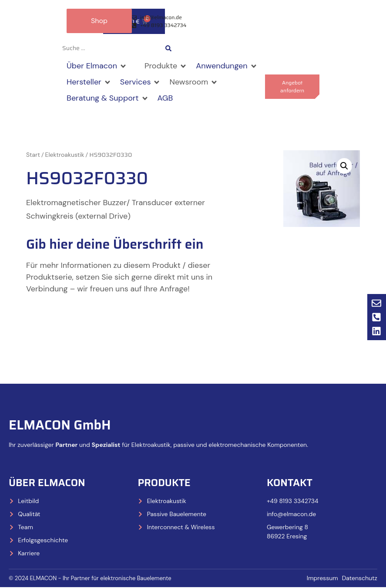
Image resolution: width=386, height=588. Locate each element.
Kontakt (290, 483)
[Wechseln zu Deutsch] (219, 49)
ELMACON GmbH (60, 425)
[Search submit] (168, 49)
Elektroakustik (65, 155)
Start (33, 155)
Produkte (164, 483)
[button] (97, 67)
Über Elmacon (47, 483)
